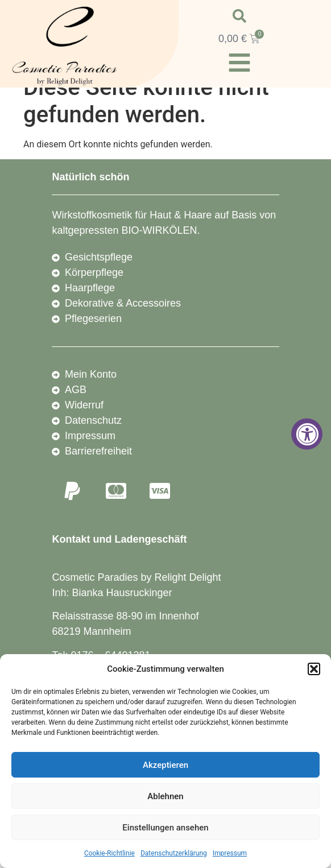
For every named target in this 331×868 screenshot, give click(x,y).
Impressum (230, 853)
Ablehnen (165, 796)
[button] (314, 669)
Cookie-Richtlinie (109, 853)
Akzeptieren (165, 765)
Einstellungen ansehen (165, 828)
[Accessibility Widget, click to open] (307, 434)
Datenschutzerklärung (174, 853)
